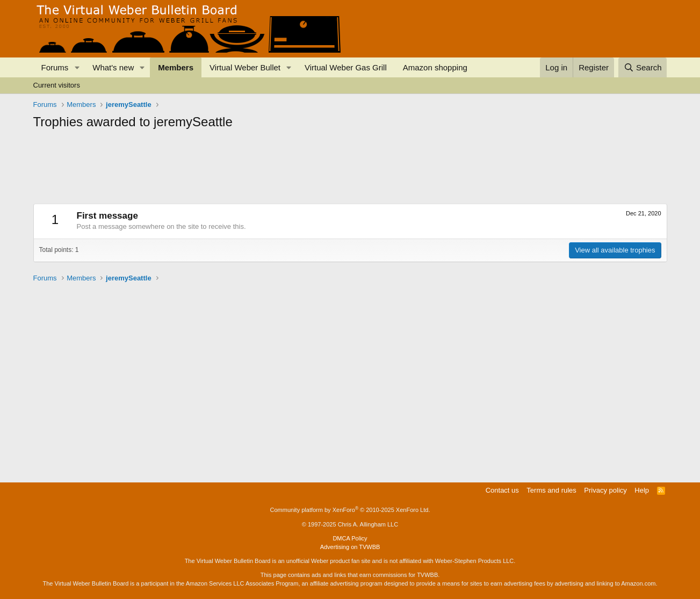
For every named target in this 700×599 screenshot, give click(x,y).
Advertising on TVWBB (350, 547)
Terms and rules (551, 490)
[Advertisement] (229, 160)
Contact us (502, 490)
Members (176, 67)
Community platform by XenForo (350, 510)
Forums (55, 67)
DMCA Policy (350, 538)
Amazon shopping (435, 67)
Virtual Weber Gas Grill (346, 67)
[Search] (643, 67)
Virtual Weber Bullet (245, 67)
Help (642, 490)
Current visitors (57, 85)
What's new (113, 67)
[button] (77, 67)
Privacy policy (605, 490)
